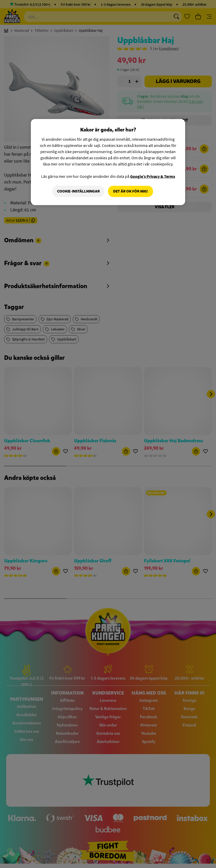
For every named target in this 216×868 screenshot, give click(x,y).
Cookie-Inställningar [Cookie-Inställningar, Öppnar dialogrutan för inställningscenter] (78, 191)
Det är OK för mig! (130, 191)
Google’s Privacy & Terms (153, 176)
